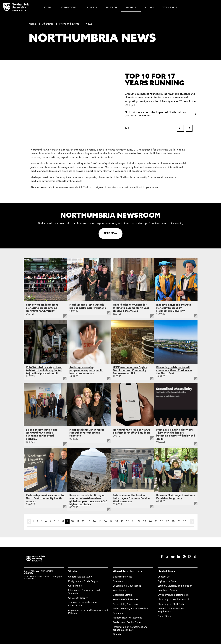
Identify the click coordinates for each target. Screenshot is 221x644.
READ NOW (111, 234)
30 (185, 521)
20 (128, 521)
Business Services (122, 577)
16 (105, 521)
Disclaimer (119, 613)
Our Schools (75, 586)
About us (48, 24)
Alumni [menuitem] (149, 8)
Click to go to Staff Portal (171, 604)
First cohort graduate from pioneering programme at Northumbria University (42, 308)
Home (32, 24)
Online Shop (164, 616)
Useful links (166, 572)
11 (78, 521)
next (192, 522)
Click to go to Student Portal (173, 600)
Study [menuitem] (47, 8)
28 (173, 521)
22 (139, 521)
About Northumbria (128, 572)
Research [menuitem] (111, 8)
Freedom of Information (126, 600)
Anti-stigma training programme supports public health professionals (86, 371)
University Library (78, 598)
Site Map (118, 635)
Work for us (119, 591)
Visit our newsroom (60, 187)
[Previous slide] (180, 128)
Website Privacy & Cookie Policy (130, 609)
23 (145, 521)
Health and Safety (167, 591)
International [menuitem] (69, 8)
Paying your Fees (167, 581)
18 (117, 521)
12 (83, 521)
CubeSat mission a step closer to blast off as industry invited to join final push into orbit (44, 371)
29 (179, 521)
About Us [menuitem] (131, 8)
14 (94, 521)
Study (73, 572)
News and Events (69, 24)
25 (156, 521)
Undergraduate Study (80, 577)
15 (100, 521)
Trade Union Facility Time (127, 623)
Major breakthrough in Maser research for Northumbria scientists (87, 433)
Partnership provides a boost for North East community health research (45, 498)
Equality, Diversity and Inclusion (175, 586)
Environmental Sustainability (173, 595)
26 (162, 521)
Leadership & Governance (127, 586)
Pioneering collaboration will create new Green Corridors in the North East (174, 371)
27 (167, 521)
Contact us (164, 577)
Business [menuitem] (92, 8)
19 (122, 521)
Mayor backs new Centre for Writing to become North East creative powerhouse (131, 308)
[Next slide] (189, 128)
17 (111, 521)
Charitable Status (122, 595)
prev (29, 522)
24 (150, 521)
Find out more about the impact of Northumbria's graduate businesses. (156, 114)
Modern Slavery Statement (127, 618)
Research (118, 581)
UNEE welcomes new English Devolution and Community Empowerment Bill (130, 371)
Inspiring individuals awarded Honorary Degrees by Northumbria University (174, 308)
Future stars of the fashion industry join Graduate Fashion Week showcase (131, 498)
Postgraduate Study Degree (83, 581)
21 (133, 521)
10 (72, 521)
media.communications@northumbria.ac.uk (56, 181)
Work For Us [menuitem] (170, 8)
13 (89, 521)
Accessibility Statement (126, 604)
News (89, 24)
